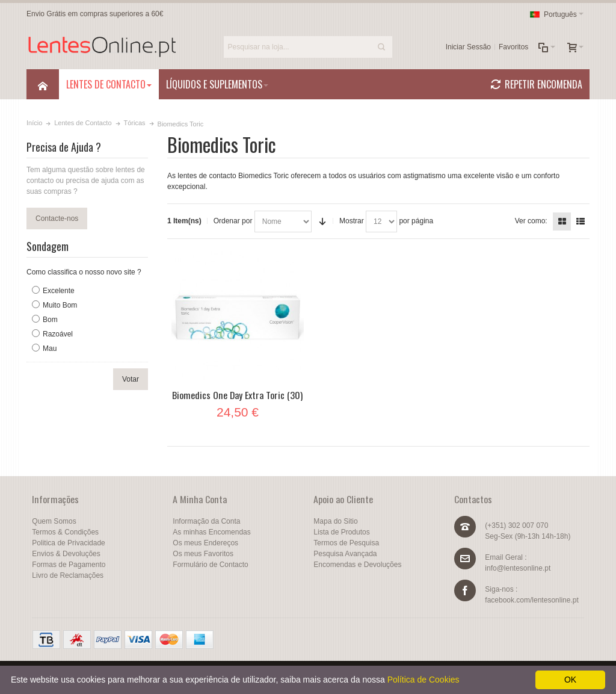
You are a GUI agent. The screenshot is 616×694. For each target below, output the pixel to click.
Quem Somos (54, 521)
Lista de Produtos (341, 532)
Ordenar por (233, 221)
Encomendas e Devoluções (357, 565)
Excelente (59, 291)
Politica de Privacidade (68, 543)
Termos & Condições (65, 532)
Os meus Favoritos (203, 554)
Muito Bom (60, 305)
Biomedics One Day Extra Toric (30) (237, 395)
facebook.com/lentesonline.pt (531, 600)
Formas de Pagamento (69, 565)
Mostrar (352, 221)
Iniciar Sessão (468, 47)
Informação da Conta (206, 521)
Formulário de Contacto (210, 565)
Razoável (58, 334)
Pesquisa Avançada (345, 554)
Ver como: (531, 221)
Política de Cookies (423, 680)
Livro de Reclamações (68, 575)
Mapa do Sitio (335, 521)
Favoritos (513, 47)
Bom (50, 320)
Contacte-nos (57, 218)
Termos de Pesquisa (346, 543)
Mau (50, 349)
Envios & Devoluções (66, 554)
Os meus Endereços (205, 543)
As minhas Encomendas (211, 532)
